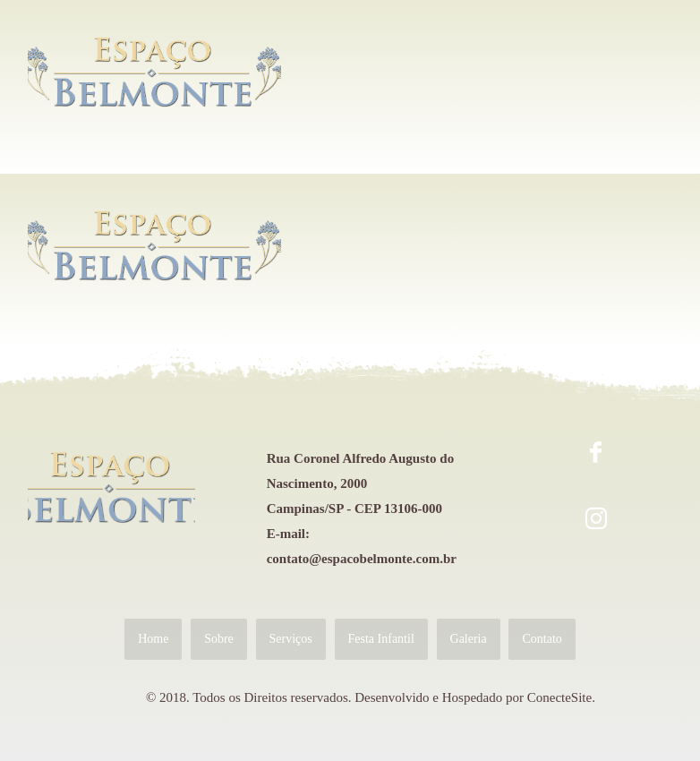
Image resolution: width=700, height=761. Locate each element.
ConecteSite (559, 697)
